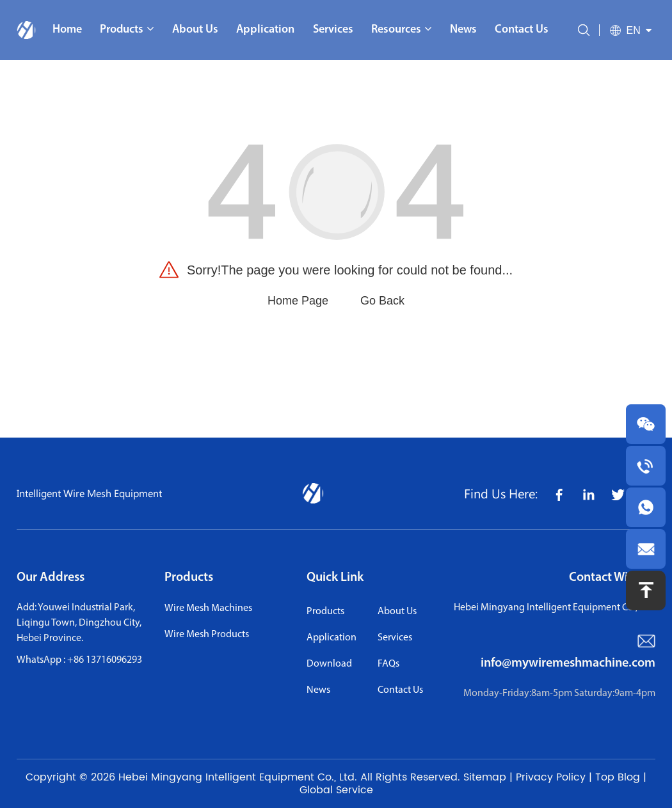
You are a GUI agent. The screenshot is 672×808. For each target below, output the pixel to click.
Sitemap (485, 777)
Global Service (336, 790)
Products (189, 578)
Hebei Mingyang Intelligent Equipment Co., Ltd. (238, 777)
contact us (400, 690)
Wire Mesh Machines (208, 608)
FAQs (388, 664)
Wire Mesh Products (207, 635)
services (395, 638)
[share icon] (559, 494)
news (318, 690)
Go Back (382, 301)
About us (397, 612)
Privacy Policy (551, 777)
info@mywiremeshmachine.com (568, 663)
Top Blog (618, 777)
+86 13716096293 (105, 660)
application (332, 638)
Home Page (298, 301)
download (329, 664)
